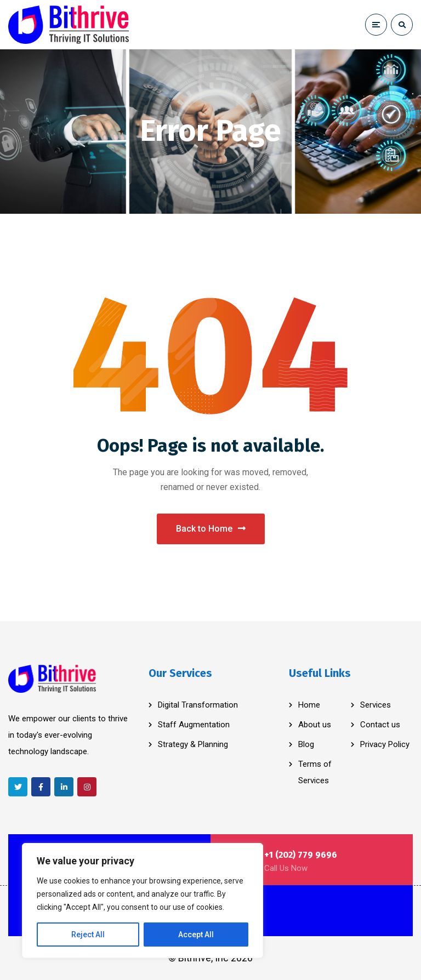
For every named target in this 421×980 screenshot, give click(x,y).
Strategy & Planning (193, 744)
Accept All (196, 935)
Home (309, 705)
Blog (306, 744)
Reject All (88, 935)
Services (376, 705)
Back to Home (211, 529)
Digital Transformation (198, 705)
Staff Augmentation (194, 725)
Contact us (380, 725)
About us (315, 725)
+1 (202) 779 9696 (301, 855)
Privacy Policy (385, 744)
